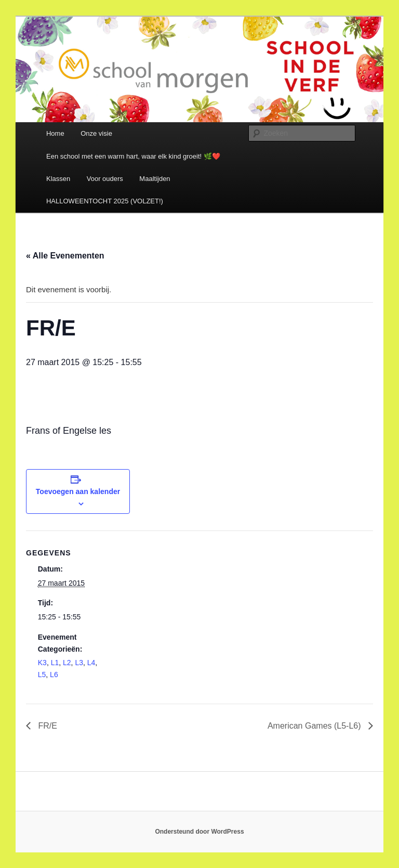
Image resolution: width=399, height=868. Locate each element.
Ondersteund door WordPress (199, 832)
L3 (79, 663)
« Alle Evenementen (65, 256)
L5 (42, 675)
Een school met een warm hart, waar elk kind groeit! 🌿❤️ (133, 156)
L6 (54, 675)
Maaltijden (155, 179)
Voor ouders (105, 179)
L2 (67, 663)
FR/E (46, 726)
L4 (91, 663)
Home (55, 133)
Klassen (58, 179)
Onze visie (96, 133)
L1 (55, 663)
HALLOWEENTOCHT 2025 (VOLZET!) (105, 201)
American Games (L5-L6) (315, 726)
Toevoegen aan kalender (78, 491)
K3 (42, 663)
